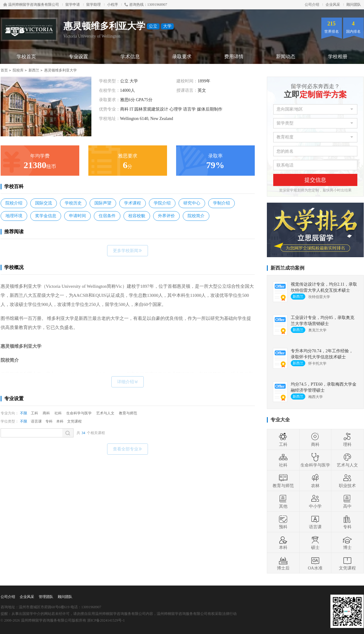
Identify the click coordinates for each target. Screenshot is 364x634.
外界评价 (166, 216)
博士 (347, 543)
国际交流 (44, 203)
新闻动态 (286, 56)
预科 (283, 522)
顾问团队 (354, 5)
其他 (283, 501)
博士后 (283, 563)
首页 (4, 70)
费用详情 (234, 56)
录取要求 (182, 56)
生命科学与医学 (79, 413)
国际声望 (103, 203)
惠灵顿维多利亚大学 (61, 70)
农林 (315, 481)
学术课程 (133, 203)
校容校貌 (137, 216)
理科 (347, 440)
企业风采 (333, 5)
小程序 (113, 5)
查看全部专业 (128, 449)
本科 (60, 421)
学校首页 (26, 56)
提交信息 (315, 180)
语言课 (36, 421)
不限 (24, 413)
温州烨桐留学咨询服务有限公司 (31, 5)
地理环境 (14, 216)
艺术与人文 (105, 413)
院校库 (18, 70)
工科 (34, 413)
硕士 (315, 543)
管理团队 (46, 597)
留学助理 (93, 5)
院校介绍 (14, 203)
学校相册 (338, 56)
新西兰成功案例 (287, 268)
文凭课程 (74, 421)
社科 (58, 413)
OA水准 (315, 563)
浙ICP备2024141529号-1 (106, 620)
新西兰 (34, 70)
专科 (49, 421)
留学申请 (73, 5)
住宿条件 (107, 216)
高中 (347, 501)
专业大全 (280, 420)
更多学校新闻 (128, 251)
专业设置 (78, 56)
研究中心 (192, 203)
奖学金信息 (46, 216)
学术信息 (130, 56)
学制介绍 (221, 203)
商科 (46, 413)
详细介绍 (128, 382)
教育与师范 (128, 413)
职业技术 (347, 481)
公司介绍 (312, 5)
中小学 (315, 501)
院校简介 (196, 216)
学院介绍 (162, 203)
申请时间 (77, 216)
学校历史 (73, 203)
